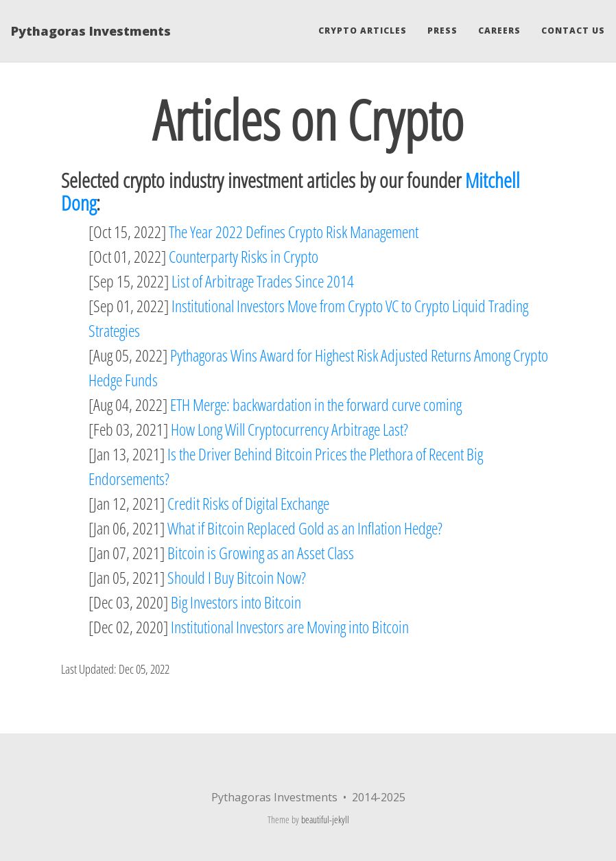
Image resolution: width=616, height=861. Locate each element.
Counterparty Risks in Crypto (244, 256)
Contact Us (573, 31)
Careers (499, 31)
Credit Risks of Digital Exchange (248, 503)
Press (442, 31)
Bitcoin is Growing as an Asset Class (261, 553)
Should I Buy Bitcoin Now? (237, 577)
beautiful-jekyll (325, 819)
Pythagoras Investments (91, 31)
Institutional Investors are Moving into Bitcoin (290, 627)
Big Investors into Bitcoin (236, 602)
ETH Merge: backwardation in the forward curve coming (316, 404)
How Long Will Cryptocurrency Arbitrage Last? (289, 429)
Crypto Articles (363, 31)
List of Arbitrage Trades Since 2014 (263, 281)
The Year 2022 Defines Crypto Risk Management (294, 232)
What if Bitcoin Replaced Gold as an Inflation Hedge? (305, 528)
